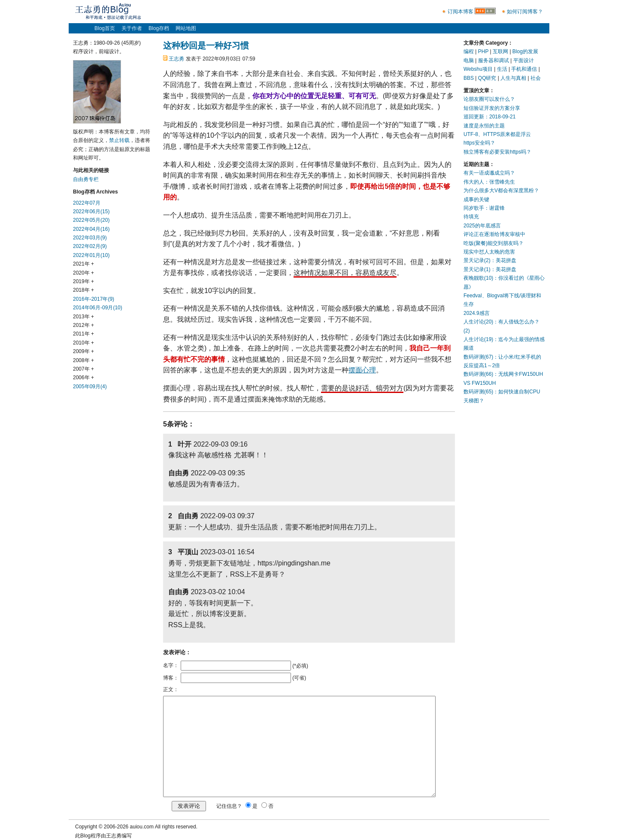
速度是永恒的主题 (484, 126)
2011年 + (83, 334)
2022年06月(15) (91, 212)
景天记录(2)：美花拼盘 (490, 260)
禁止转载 (119, 140)
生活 (502, 69)
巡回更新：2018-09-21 (489, 117)
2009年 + (83, 351)
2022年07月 (87, 203)
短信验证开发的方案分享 (492, 108)
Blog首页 (105, 28)
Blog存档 (159, 28)
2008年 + (83, 360)
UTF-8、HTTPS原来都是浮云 (497, 134)
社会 (536, 78)
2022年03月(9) (90, 238)
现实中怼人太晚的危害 (489, 252)
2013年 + (83, 317)
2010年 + (83, 343)
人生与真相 (513, 78)
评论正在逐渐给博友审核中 (494, 234)
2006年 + (83, 378)
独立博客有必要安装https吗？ (497, 152)
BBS (469, 78)
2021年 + (83, 264)
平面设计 (524, 60)
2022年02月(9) (90, 246)
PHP (483, 51)
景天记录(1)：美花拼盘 (490, 269)
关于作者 (132, 28)
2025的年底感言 (482, 226)
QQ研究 (487, 78)
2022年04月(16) (91, 229)
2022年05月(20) (91, 220)
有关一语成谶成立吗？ (489, 173)
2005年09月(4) (90, 387)
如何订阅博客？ (525, 12)
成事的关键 (476, 199)
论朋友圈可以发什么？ (489, 99)
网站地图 (186, 28)
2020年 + (83, 273)
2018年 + (83, 290)
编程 (469, 51)
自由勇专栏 (86, 179)
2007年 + (83, 369)
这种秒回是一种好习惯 (206, 45)
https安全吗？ (479, 143)
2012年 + (83, 325)
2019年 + (83, 281)
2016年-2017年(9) (94, 299)
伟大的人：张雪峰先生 (489, 182)
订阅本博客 (460, 12)
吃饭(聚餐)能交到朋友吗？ (494, 243)
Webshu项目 (478, 69)
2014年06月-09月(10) (98, 308)
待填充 (471, 217)
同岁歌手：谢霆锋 (484, 208)
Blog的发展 (525, 51)
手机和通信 (524, 69)
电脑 (469, 60)
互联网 (500, 51)
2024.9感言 (477, 313)
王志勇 (176, 59)
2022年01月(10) (91, 255)
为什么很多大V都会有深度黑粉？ (501, 190)
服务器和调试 (494, 60)
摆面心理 (362, 370)
